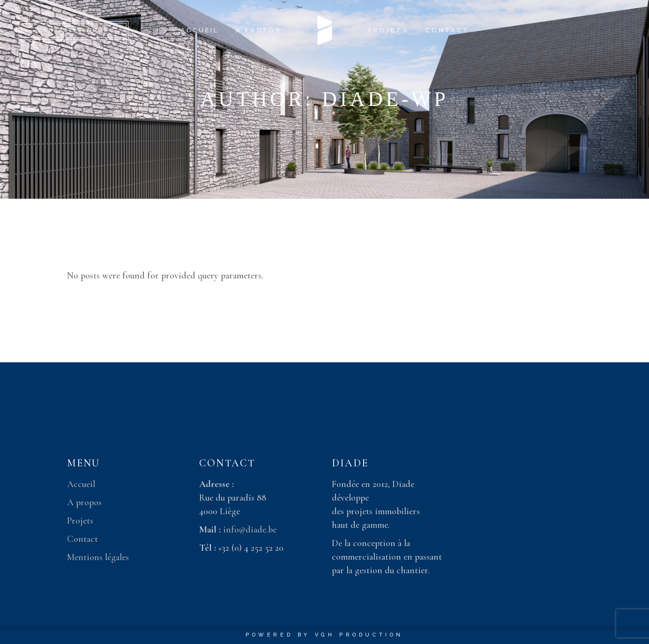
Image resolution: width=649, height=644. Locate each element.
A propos (84, 502)
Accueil (81, 484)
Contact (82, 539)
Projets (80, 521)
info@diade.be (250, 530)
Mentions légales (98, 557)
